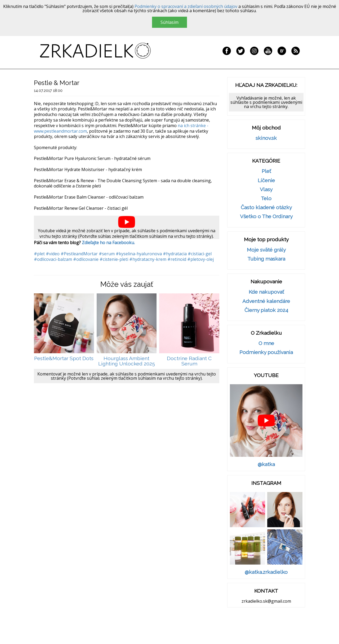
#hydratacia (175, 254)
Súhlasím (169, 22)
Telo (266, 198)
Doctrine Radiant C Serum (189, 361)
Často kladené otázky (266, 207)
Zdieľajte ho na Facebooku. (108, 243)
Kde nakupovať (266, 292)
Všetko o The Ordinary (266, 216)
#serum (107, 254)
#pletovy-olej (200, 259)
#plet (39, 254)
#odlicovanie (86, 259)
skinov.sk (266, 138)
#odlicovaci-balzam (53, 259)
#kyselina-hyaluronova (139, 254)
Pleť (266, 171)
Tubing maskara (266, 259)
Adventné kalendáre (266, 301)
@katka (266, 464)
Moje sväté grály (266, 250)
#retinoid (177, 259)
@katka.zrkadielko (266, 572)
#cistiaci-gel (200, 254)
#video (53, 254)
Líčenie (266, 180)
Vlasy (266, 189)
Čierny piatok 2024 (266, 310)
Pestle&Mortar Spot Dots (64, 358)
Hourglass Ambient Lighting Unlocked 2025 (127, 361)
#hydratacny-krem (148, 259)
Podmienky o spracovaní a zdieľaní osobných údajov (186, 6)
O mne (266, 343)
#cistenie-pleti (114, 259)
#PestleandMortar (79, 254)
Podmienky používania (266, 352)
